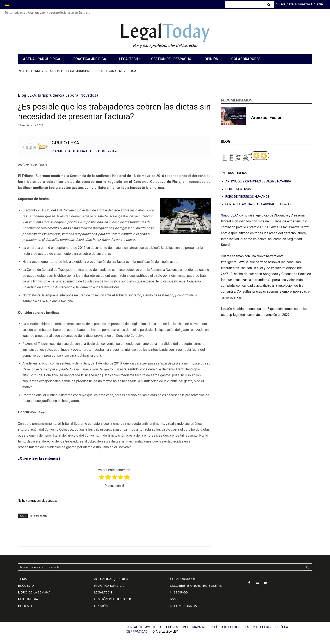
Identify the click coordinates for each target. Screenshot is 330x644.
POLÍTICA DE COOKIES (226, 627)
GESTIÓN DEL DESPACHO (113, 599)
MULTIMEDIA (28, 599)
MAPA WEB (200, 627)
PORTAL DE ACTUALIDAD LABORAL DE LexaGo (84, 151)
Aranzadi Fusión (267, 118)
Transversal (42, 71)
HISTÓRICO (179, 592)
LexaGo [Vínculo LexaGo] (243, 262)
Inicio (23, 71)
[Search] (269, 5)
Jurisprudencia (39, 516)
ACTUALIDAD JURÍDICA (111, 579)
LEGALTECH (103, 592)
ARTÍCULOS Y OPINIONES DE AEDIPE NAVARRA (258, 181)
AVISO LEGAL (154, 627)
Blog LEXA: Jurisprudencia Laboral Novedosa (97, 71)
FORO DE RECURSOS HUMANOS (247, 197)
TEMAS (23, 579)
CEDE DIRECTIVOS (238, 189)
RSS (173, 599)
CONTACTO (134, 627)
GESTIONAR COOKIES (258, 627)
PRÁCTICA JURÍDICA (109, 585)
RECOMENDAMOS (183, 606)
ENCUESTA (26, 585)
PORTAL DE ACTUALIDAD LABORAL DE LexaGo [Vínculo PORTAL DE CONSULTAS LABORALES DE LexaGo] (258, 204)
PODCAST (25, 606)
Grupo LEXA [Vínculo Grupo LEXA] (230, 215)
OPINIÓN (101, 606)
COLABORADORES (184, 579)
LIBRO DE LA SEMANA (34, 592)
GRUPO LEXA (66, 143)
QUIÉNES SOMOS (178, 627)
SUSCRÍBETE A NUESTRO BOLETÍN (196, 585)
